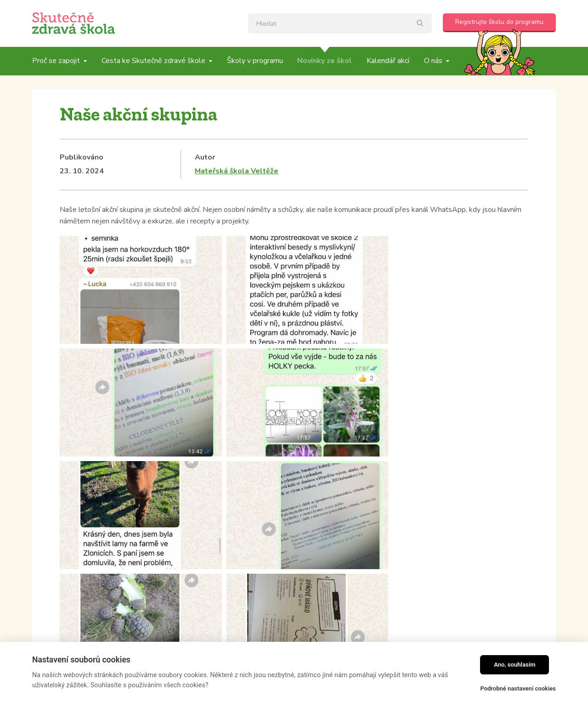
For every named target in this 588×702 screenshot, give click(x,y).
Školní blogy (82, 447)
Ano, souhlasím (515, 665)
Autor (205, 157)
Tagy (243, 433)
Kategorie (77, 433)
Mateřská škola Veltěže (237, 171)
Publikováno (82, 157)
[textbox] (340, 23)
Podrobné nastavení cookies (518, 688)
